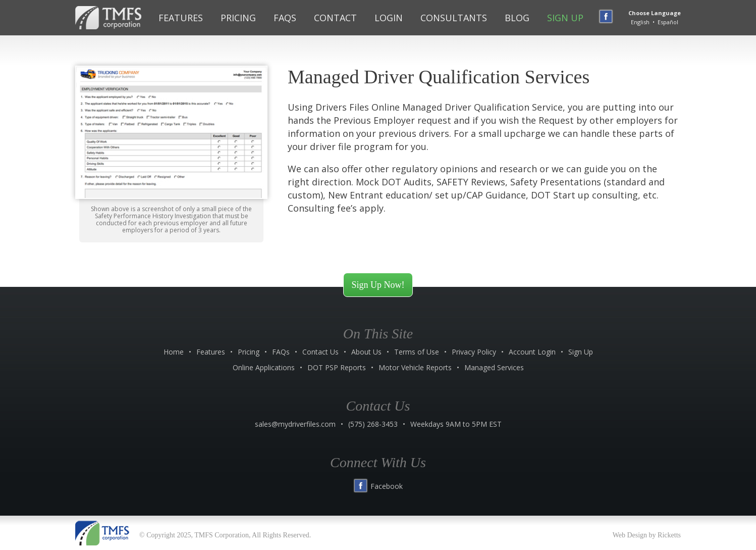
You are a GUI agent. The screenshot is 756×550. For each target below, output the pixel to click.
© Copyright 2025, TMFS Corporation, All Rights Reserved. (225, 535)
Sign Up (565, 18)
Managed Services (494, 367)
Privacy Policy (474, 352)
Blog (517, 18)
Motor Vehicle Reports (415, 367)
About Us (366, 352)
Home (174, 352)
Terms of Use (417, 352)
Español (668, 22)
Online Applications (264, 367)
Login (389, 18)
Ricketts (669, 535)
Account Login (532, 352)
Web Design (630, 535)
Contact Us (320, 352)
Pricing (238, 18)
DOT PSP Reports (337, 367)
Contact (335, 18)
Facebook (378, 486)
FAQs (285, 18)
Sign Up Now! (378, 285)
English (640, 22)
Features (181, 18)
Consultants (454, 18)
